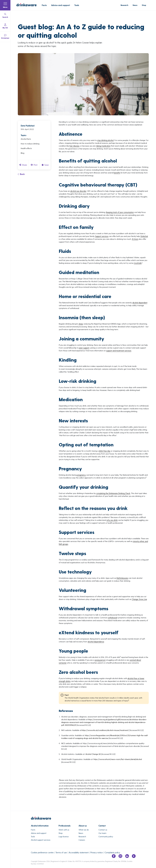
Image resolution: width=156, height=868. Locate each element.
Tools (77, 5)
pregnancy (81, 475)
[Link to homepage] (26, 5)
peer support (84, 348)
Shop (144, 5)
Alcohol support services (41, 840)
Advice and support (61, 5)
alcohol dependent (140, 303)
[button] (5, 5)
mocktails (138, 263)
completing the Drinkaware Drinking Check (113, 493)
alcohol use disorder (78, 191)
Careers (82, 840)
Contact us (103, 830)
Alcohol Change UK (93, 754)
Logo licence (64, 837)
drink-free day (105, 451)
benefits (117, 173)
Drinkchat (144, 236)
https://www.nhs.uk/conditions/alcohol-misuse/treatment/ (105, 730)
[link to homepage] (83, 819)
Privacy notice (97, 852)
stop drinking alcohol (105, 140)
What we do (84, 830)
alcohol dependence (96, 642)
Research (124, 5)
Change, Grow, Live (139, 599)
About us (83, 826)
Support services (102, 236)
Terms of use (61, 852)
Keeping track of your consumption (120, 212)
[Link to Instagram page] (120, 857)
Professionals (64, 826)
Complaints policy (112, 852)
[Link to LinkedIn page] (127, 857)
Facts (44, 5)
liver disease (74, 146)
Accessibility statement (79, 852)
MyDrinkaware (122, 578)
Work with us (64, 830)
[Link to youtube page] (134, 857)
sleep (81, 324)
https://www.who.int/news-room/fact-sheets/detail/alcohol (118, 759)
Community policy (106, 837)
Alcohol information (40, 826)
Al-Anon (135, 239)
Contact (102, 826)
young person (100, 660)
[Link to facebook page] (114, 857)
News (135, 5)
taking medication (103, 146)
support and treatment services (119, 351)
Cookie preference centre (42, 852)
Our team (102, 833)
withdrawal (112, 618)
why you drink (112, 520)
